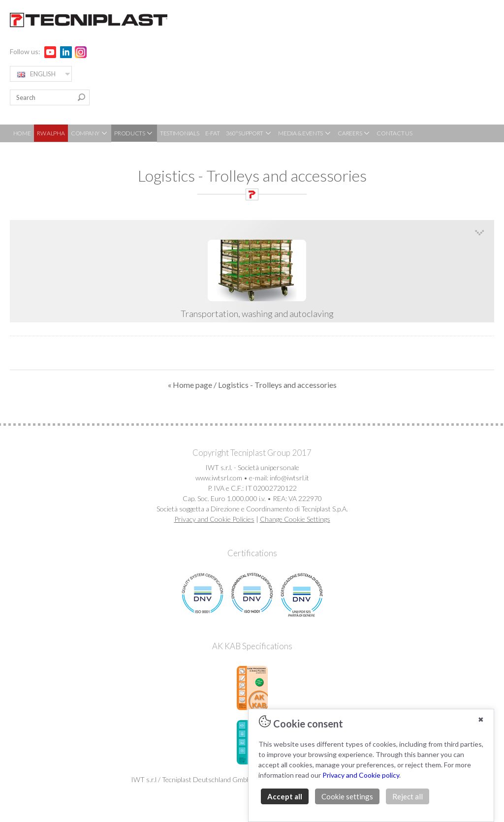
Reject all (408, 796)
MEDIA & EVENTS (305, 133)
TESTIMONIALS (179, 133)
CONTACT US (394, 133)
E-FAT (213, 133)
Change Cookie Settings (295, 519)
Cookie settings (347, 796)
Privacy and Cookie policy (361, 775)
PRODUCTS (134, 133)
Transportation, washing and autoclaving (257, 280)
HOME (22, 133)
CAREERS (354, 133)
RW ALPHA (51, 133)
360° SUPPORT (249, 133)
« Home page (190, 385)
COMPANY (90, 133)
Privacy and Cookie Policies (214, 519)
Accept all (285, 796)
